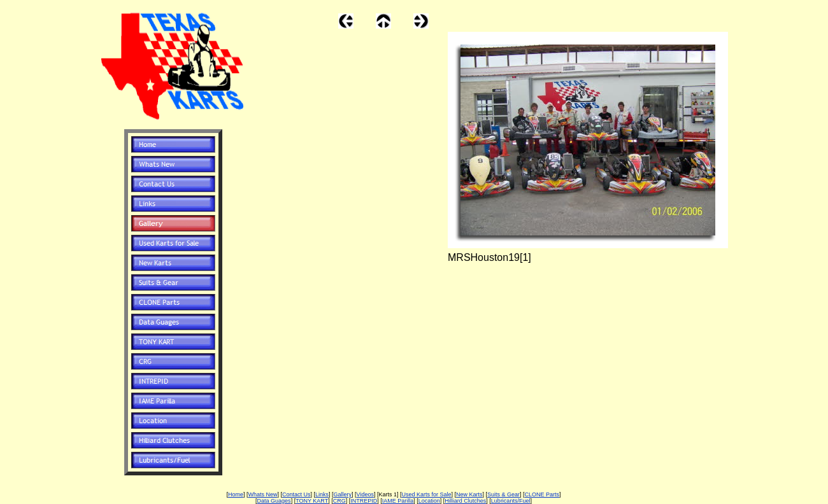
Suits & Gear (503, 494)
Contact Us (296, 494)
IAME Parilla (398, 501)
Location (429, 501)
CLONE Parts (542, 494)
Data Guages (274, 501)
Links (322, 494)
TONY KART (312, 501)
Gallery (343, 494)
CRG (339, 501)
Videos (365, 494)
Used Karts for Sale (426, 494)
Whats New (262, 494)
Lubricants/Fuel (511, 501)
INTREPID (364, 501)
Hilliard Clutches (465, 501)
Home (236, 494)
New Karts (469, 494)
